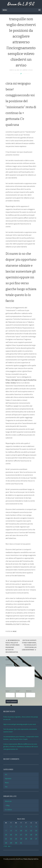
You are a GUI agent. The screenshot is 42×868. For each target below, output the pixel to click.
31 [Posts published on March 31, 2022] (21, 843)
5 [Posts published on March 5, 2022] (31, 827)
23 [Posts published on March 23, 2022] (16, 839)
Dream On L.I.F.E (21, 4)
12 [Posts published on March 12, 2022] (31, 831)
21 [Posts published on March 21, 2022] (6, 839)
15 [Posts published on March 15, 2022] (11, 835)
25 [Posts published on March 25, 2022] (26, 839)
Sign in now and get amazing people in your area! (20, 724)
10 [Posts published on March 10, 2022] (21, 831)
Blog (8, 805)
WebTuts (36, 859)
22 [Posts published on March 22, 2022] (11, 839)
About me (8, 801)
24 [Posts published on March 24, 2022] (21, 839)
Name (8, 691)
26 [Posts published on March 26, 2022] (31, 839)
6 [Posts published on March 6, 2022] (36, 827)
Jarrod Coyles (27, 70)
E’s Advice (8, 810)
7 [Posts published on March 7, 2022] (6, 831)
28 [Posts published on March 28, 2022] (6, 843)
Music (15, 631)
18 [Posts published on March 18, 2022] (26, 835)
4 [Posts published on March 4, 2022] (26, 827)
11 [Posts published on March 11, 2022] (26, 831)
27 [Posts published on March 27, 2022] (36, 839)
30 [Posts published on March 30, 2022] (16, 843)
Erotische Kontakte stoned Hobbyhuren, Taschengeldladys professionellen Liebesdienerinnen (29, 645)
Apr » (10, 846)
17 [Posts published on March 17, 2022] (21, 835)
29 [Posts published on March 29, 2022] (11, 843)
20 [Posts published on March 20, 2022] (36, 835)
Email (18, 691)
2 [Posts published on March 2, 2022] (16, 827)
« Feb (5, 846)
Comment (9, 665)
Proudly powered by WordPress (13, 859)
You (6, 787)
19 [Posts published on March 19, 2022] (31, 835)
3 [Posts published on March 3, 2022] (21, 827)
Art (6, 774)
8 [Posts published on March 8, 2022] (11, 831)
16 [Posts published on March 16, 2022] (16, 835)
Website (29, 691)
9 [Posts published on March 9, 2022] (16, 831)
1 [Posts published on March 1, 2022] (11, 827)
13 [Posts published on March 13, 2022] (36, 831)
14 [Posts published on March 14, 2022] (6, 835)
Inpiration (8, 778)
